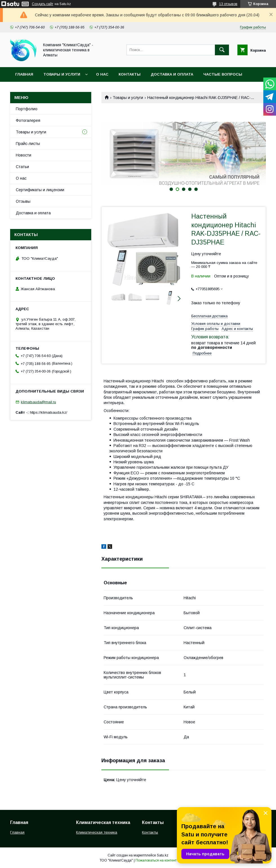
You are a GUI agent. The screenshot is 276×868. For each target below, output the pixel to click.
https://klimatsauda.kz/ (49, 412)
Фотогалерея (28, 120)
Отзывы (23, 201)
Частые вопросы (223, 74)
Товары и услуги (62, 74)
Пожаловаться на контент (156, 860)
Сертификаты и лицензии (40, 190)
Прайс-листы (28, 144)
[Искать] (222, 50)
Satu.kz (163, 855)
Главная (24, 74)
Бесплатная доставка (209, 316)
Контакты (130, 74)
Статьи (22, 167)
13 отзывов (228, 4)
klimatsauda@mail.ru (38, 402)
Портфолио (27, 109)
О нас (102, 74)
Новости (24, 155)
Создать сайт (43, 4)
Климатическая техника (97, 832)
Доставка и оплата (172, 74)
